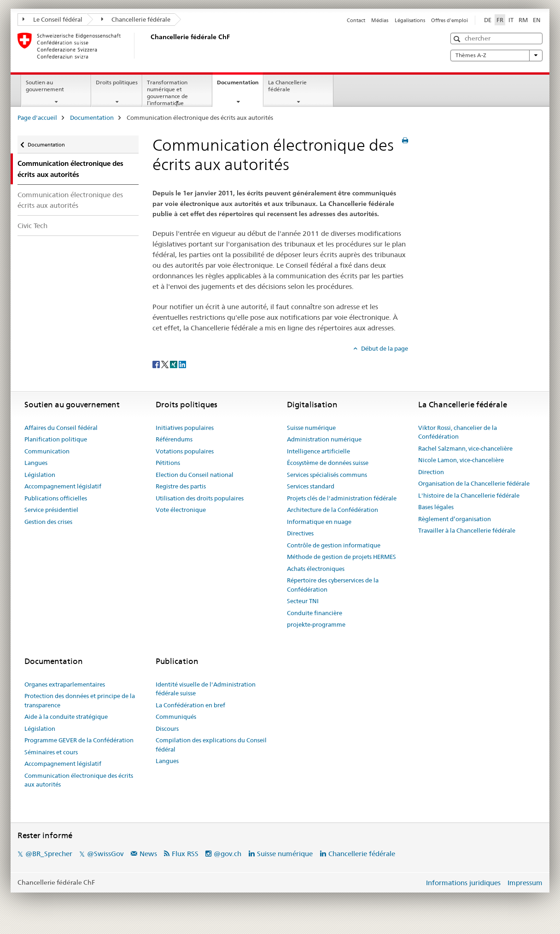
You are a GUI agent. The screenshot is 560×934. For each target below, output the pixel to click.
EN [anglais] (537, 20)
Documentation (240, 85)
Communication (47, 451)
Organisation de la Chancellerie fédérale (474, 483)
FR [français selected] (500, 20)
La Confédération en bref (190, 705)
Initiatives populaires (185, 428)
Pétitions (168, 463)
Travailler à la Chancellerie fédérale (467, 530)
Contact (356, 20)
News (148, 854)
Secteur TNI (303, 601)
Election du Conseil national (195, 475)
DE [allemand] (488, 20)
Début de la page (384, 348)
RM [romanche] (523, 20)
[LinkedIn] (182, 364)
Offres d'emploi (449, 20)
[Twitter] (166, 364)
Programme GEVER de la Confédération (79, 740)
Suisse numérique (311, 428)
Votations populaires (185, 451)
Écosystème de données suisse (328, 463)
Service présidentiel (51, 510)
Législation (40, 475)
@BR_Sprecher (49, 854)
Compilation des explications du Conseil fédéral (211, 745)
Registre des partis (181, 486)
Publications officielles (56, 498)
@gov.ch (227, 854)
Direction (431, 472)
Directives (300, 533)
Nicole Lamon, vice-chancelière (461, 460)
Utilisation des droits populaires (200, 498)
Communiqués (176, 717)
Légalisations (410, 20)
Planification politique (56, 439)
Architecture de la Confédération (332, 510)
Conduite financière (315, 613)
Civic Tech (32, 226)
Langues (36, 463)
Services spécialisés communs (327, 475)
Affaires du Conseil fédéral (61, 428)
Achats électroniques (316, 569)
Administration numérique (324, 439)
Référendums (174, 439)
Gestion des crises (48, 522)
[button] (458, 39)
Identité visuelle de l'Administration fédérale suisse (206, 689)
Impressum (525, 883)
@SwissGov (105, 854)
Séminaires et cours (51, 752)
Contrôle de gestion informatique (334, 545)
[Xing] (174, 364)
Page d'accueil (37, 117)
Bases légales (436, 507)
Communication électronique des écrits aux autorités (70, 200)
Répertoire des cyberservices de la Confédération (333, 585)
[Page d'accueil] (149, 46)
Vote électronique (181, 510)
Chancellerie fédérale (136, 19)
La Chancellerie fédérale (287, 86)
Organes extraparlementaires (65, 684)
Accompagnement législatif (63, 486)
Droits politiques (117, 82)
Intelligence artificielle (318, 451)
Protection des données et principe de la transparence (80, 700)
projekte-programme (316, 624)
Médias (380, 20)
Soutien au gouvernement (45, 86)
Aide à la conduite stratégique (66, 717)
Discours (167, 728)
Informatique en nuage (319, 522)
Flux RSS (185, 854)
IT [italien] (511, 20)
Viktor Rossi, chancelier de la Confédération (458, 432)
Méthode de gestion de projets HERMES (341, 557)
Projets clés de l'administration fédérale (342, 498)
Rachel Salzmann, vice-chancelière (465, 448)
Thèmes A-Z (496, 55)
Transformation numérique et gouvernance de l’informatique (167, 92)
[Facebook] (157, 364)
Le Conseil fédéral (52, 19)
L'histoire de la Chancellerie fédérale (469, 495)
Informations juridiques (463, 883)
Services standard (311, 486)
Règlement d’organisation (455, 519)
